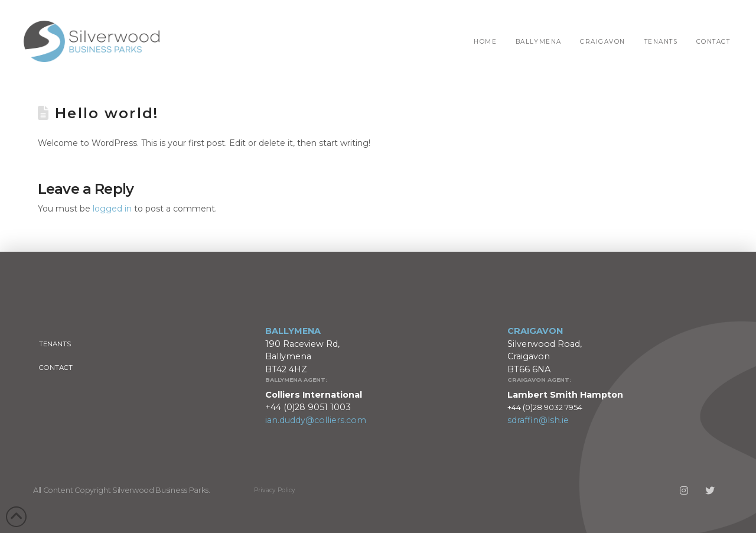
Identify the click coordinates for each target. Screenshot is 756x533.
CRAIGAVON (535, 331)
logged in (112, 209)
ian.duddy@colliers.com (316, 420)
